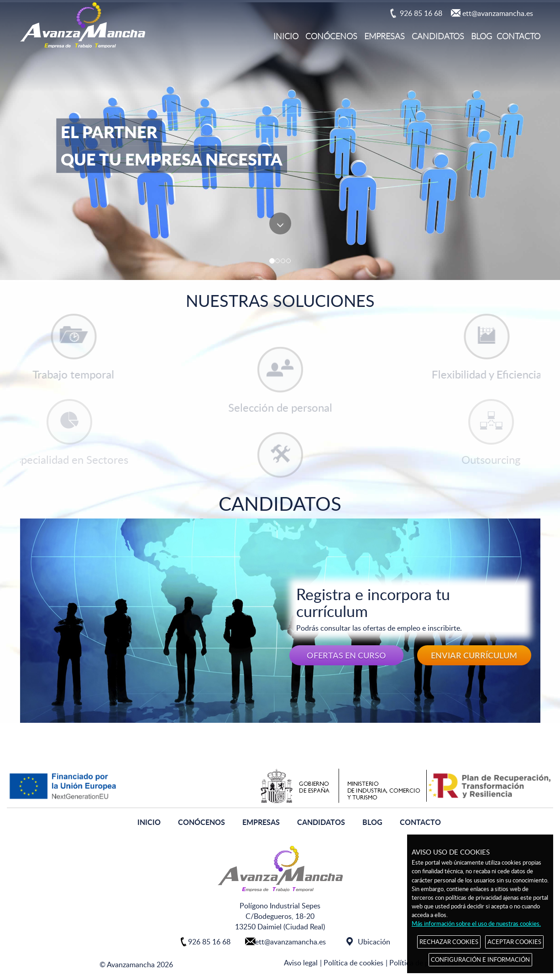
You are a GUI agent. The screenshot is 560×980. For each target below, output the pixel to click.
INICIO (286, 36)
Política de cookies (353, 963)
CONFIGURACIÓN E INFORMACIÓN (480, 959)
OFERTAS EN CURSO (346, 655)
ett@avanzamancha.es (498, 13)
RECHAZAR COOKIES (449, 942)
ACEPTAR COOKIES (514, 942)
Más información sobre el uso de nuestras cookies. (476, 923)
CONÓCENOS (331, 36)
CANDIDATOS (438, 36)
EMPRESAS (385, 36)
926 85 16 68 (421, 13)
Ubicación (374, 942)
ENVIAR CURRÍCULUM (474, 655)
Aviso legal (301, 963)
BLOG (481, 36)
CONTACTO (518, 36)
